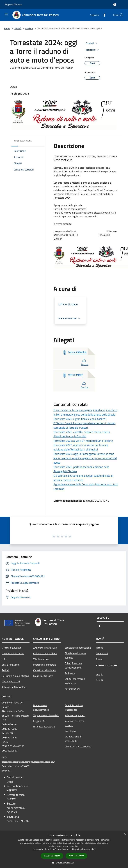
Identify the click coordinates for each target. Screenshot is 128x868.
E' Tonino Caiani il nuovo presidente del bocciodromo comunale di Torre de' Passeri (84, 425)
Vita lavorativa (41, 659)
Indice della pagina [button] (23, 141)
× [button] (125, 834)
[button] (64, 863)
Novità (18, 28)
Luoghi (100, 674)
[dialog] (64, 849)
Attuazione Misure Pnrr (14, 687)
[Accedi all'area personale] (115, 5)
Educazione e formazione (78, 648)
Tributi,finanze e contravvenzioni (73, 665)
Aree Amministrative (13, 653)
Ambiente (70, 673)
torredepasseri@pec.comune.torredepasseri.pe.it (29, 762)
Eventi (99, 680)
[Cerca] (121, 15)
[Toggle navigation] (6, 15)
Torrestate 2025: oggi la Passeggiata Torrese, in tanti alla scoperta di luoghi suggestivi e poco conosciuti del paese (85, 458)
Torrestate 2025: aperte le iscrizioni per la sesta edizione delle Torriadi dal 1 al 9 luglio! (81, 447)
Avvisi (99, 659)
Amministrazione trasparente (74, 708)
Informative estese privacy (74, 723)
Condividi (92, 43)
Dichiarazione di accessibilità (73, 739)
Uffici (5, 659)
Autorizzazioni (72, 689)
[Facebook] (103, 15)
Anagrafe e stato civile (45, 648)
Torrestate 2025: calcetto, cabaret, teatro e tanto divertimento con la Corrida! (82, 434)
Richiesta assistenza (44, 727)
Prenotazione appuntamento (41, 708)
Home (7, 28)
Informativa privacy (75, 715)
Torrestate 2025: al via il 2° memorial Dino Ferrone (83, 441)
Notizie (29, 28)
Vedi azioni (93, 50)
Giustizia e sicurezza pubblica (75, 655)
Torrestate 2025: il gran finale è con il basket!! (80, 419)
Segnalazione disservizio (46, 715)
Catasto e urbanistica (44, 670)
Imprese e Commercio (45, 665)
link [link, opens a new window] (94, 849)
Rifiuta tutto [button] (77, 856)
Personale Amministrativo (16, 676)
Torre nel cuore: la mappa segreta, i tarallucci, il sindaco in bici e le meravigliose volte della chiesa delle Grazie (85, 412)
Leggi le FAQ (40, 721)
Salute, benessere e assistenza (75, 681)
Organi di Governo (11, 648)
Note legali (70, 731)
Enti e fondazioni (11, 665)
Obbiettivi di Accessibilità (78, 746)
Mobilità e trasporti (43, 676)
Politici (5, 670)
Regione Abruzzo (14, 4)
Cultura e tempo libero (45, 653)
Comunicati (102, 653)
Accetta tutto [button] (52, 856)
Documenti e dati (11, 681)
